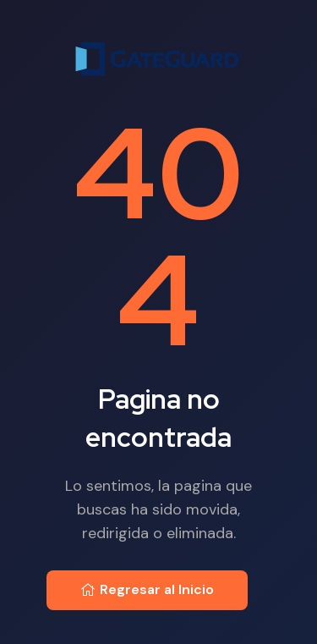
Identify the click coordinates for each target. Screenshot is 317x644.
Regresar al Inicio (147, 589)
